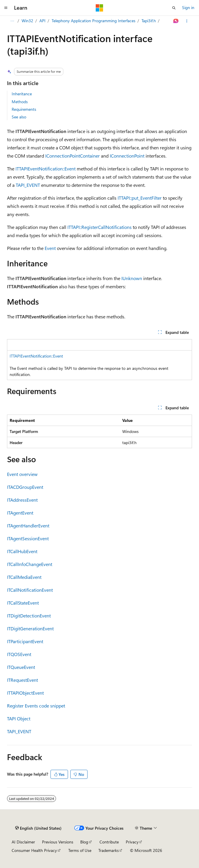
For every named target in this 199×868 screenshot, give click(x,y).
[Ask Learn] (176, 21)
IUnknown (132, 278)
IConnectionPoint (127, 156)
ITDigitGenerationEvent (30, 628)
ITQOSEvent (19, 654)
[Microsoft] (99, 8)
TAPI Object (19, 718)
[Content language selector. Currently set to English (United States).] (38, 828)
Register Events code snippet (36, 706)
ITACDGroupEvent (25, 487)
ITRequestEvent (22, 680)
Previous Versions (58, 842)
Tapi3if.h (149, 21)
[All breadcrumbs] (12, 21)
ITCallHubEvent (22, 551)
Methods (20, 102)
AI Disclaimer (23, 842)
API (42, 21)
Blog (84, 842)
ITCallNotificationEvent (30, 590)
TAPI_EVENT (28, 185)
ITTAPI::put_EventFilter (140, 198)
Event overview (22, 474)
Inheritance (22, 94)
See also (19, 117)
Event (50, 248)
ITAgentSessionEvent (28, 538)
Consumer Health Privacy (34, 850)
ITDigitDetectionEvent (29, 616)
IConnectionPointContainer (73, 156)
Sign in (188, 7)
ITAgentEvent (20, 513)
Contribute (109, 842)
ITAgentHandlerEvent (28, 526)
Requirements (24, 109)
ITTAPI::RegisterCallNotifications (99, 227)
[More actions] (187, 21)
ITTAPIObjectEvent (25, 693)
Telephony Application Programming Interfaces (94, 21)
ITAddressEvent (22, 500)
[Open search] (174, 8)
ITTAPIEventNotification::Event (46, 169)
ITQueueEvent (21, 667)
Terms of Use (80, 850)
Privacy (132, 842)
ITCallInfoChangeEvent (30, 564)
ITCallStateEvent (23, 603)
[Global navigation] (6, 8)
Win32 (27, 21)
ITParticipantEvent (25, 641)
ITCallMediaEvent (24, 577)
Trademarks (109, 850)
